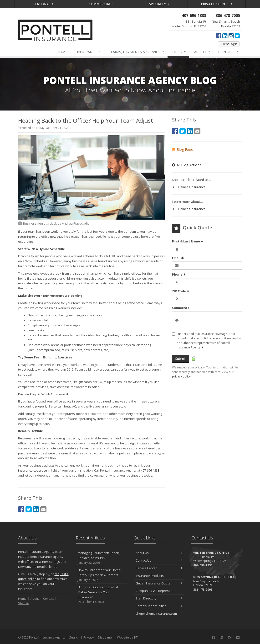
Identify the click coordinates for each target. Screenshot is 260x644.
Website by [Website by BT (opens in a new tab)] (127, 637)
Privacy (89, 637)
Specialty (159, 4)
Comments (181, 308)
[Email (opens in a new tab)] (43, 509)
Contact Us (159, 560)
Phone (179, 274)
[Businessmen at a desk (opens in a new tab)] (40, 223)
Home (62, 52)
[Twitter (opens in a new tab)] (237, 35)
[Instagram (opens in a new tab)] (231, 35)
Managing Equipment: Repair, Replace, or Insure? (101, 558)
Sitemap (24, 603)
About (202, 52)
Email (178, 258)
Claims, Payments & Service (137, 52)
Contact (229, 52)
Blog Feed (183, 149)
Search (74, 637)
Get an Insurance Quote (159, 583)
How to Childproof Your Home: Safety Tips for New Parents (101, 575)
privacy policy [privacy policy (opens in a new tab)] (181, 376)
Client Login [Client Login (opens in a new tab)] (229, 44)
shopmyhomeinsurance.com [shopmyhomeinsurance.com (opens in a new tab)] (159, 614)
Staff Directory (159, 598)
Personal (43, 4)
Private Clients (217, 4)
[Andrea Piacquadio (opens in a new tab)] (76, 223)
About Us (159, 553)
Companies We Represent (159, 591)
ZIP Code (181, 291)
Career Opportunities (159, 606)
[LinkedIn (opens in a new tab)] (225, 35)
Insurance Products (159, 576)
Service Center (159, 568)
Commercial (101, 4)
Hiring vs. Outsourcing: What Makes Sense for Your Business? (101, 595)
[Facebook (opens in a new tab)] (219, 35)
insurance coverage (33, 470)
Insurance (89, 52)
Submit (181, 359)
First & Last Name (188, 241)
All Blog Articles (187, 165)
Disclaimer (105, 637)
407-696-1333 (150, 470)
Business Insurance (191, 187)
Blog (179, 52)
